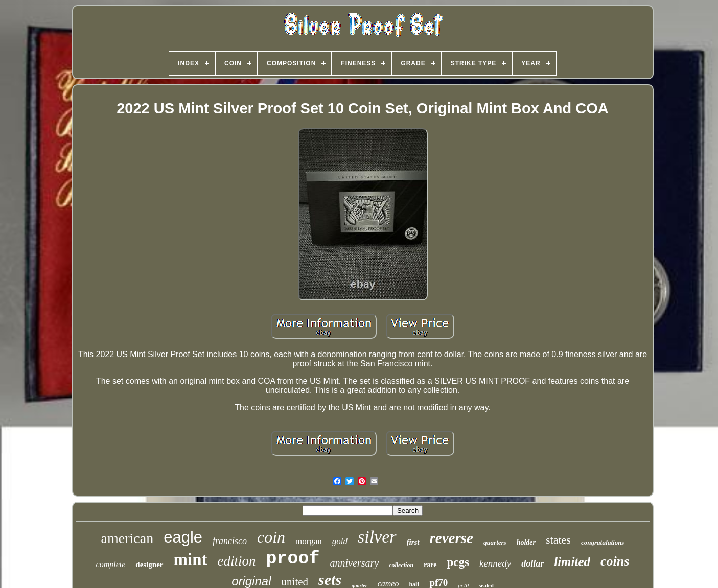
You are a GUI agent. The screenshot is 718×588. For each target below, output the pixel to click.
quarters (495, 542)
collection (401, 565)
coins (615, 561)
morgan (309, 541)
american (128, 538)
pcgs (458, 562)
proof (293, 559)
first (413, 542)
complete (111, 564)
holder (526, 542)
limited (572, 562)
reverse (451, 538)
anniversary (355, 563)
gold (340, 541)
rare (430, 565)
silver (377, 537)
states (558, 540)
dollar (532, 563)
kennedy (495, 563)
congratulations (603, 542)
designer (149, 565)
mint (191, 559)
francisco (230, 541)
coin (271, 537)
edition (237, 561)
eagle (183, 537)
